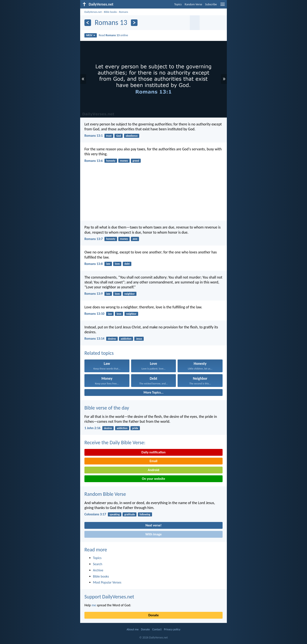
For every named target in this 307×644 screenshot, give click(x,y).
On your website (154, 479)
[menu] (223, 6)
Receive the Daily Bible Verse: (115, 442)
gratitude (130, 514)
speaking (115, 514)
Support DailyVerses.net (109, 597)
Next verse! (153, 525)
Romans (123, 12)
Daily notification (153, 452)
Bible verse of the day (107, 408)
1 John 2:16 (92, 428)
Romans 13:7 (94, 239)
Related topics (99, 353)
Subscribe (211, 4)
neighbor (129, 294)
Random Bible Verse (105, 494)
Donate (153, 615)
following (145, 514)
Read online (113, 35)
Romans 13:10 (94, 314)
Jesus (139, 339)
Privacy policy (172, 629)
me (94, 605)
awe (135, 239)
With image (154, 534)
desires (112, 339)
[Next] (134, 23)
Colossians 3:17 (95, 514)
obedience (132, 136)
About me (133, 629)
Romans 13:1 (94, 136)
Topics (178, 4)
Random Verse (193, 4)
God (119, 136)
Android (153, 470)
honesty (111, 161)
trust (109, 136)
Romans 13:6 (94, 161)
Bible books (110, 12)
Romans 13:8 (94, 264)
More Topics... (153, 392)
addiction (126, 339)
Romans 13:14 (94, 339)
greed (136, 161)
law (108, 264)
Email (154, 461)
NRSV (91, 35)
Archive (98, 570)
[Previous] (88, 23)
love (117, 264)
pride (135, 428)
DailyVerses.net (93, 12)
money (124, 161)
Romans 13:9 (94, 294)
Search (98, 564)
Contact (157, 629)
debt (127, 264)
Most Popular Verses (107, 582)
